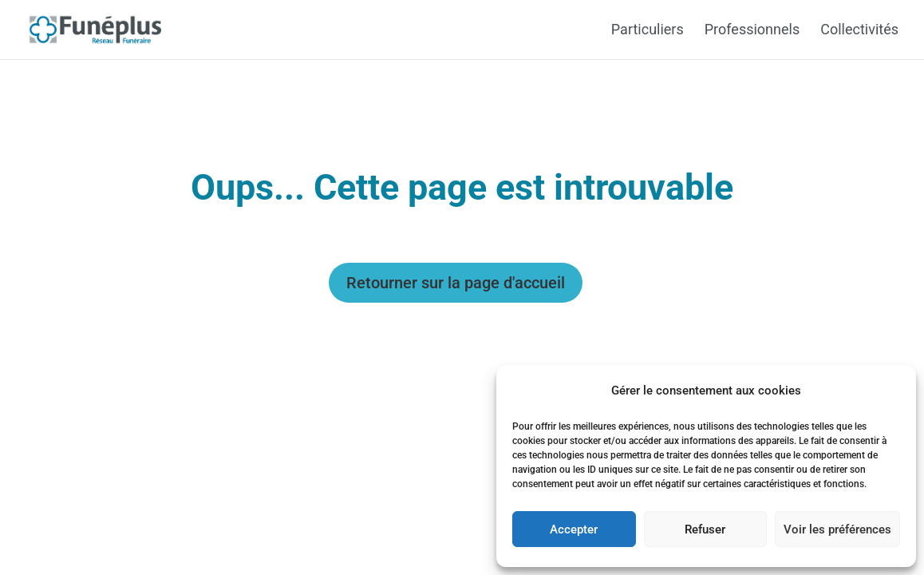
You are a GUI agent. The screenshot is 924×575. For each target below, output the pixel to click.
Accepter (574, 529)
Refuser (705, 529)
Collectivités (859, 31)
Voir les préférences (837, 529)
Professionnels (752, 31)
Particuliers (648, 31)
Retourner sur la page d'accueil (456, 283)
